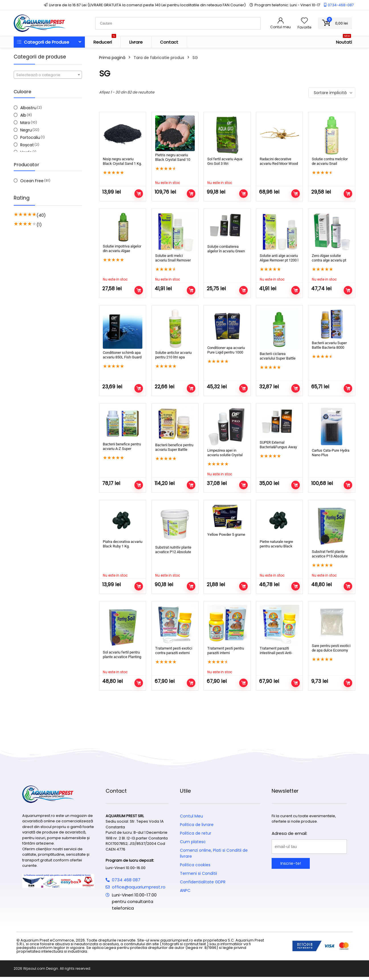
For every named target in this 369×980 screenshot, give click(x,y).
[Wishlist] (304, 21)
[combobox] (48, 75)
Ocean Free (32, 181)
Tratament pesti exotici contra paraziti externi (174, 651)
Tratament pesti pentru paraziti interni (226, 651)
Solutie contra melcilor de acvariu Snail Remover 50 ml (330, 164)
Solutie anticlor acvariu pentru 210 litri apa (173, 355)
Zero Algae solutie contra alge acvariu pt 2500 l (329, 260)
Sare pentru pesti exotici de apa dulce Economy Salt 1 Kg (331, 650)
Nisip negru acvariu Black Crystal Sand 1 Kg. (122, 161)
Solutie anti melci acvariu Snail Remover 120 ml (173, 260)
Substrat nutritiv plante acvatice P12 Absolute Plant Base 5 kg (173, 552)
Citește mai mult (191, 194)
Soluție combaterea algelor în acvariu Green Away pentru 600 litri (226, 251)
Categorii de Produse (43, 42)
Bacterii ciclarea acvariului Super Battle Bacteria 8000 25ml (278, 358)
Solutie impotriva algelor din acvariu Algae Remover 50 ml (122, 251)
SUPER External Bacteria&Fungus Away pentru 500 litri (278, 447)
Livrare (136, 42)
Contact (169, 42)
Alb (23, 115)
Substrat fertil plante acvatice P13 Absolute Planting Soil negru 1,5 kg (330, 558)
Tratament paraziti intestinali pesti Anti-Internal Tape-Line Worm (279, 653)
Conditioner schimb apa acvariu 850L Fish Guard (122, 355)
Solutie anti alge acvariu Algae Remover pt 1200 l (279, 258)
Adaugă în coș (139, 194)
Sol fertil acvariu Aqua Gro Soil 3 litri (225, 161)
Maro (25, 123)
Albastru (28, 108)
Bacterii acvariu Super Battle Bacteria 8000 (329, 345)
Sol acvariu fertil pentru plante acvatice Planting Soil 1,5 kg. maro (122, 657)
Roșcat (27, 145)
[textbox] (48, 75)
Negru (26, 130)
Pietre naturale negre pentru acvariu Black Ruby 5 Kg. (276, 546)
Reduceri (105, 41)
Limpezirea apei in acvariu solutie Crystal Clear (225, 455)
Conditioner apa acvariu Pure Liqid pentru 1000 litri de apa (226, 352)
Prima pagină (112, 58)
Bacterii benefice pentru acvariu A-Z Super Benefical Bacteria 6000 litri (122, 451)
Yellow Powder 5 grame (226, 534)
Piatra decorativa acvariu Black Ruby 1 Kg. (123, 544)
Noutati (344, 41)
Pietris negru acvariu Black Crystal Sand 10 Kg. (173, 160)
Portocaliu (30, 137)
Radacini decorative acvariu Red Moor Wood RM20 (279, 164)
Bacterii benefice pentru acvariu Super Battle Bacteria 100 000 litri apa (175, 450)
